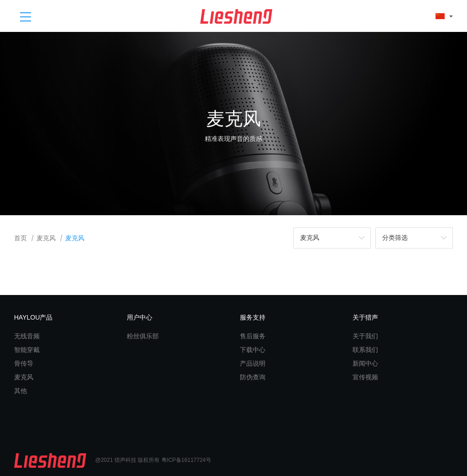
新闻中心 (365, 363)
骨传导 (24, 363)
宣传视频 (365, 377)
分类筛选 (395, 238)
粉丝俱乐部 (143, 336)
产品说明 (253, 363)
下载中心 (253, 350)
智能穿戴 (27, 350)
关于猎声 (365, 317)
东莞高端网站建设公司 (253, 460)
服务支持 (253, 317)
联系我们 (365, 350)
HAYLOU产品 (34, 317)
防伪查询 (253, 377)
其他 (21, 391)
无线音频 (27, 336)
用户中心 (140, 317)
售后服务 (253, 336)
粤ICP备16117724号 (186, 460)
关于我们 (365, 336)
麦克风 (46, 238)
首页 (21, 238)
